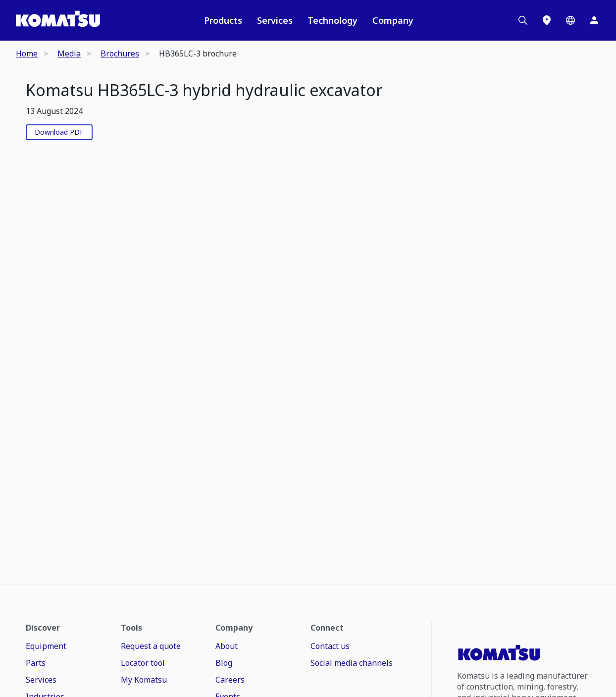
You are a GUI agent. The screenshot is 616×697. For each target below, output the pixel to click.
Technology (333, 20)
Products (223, 20)
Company (393, 20)
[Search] (523, 20)
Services (275, 20)
